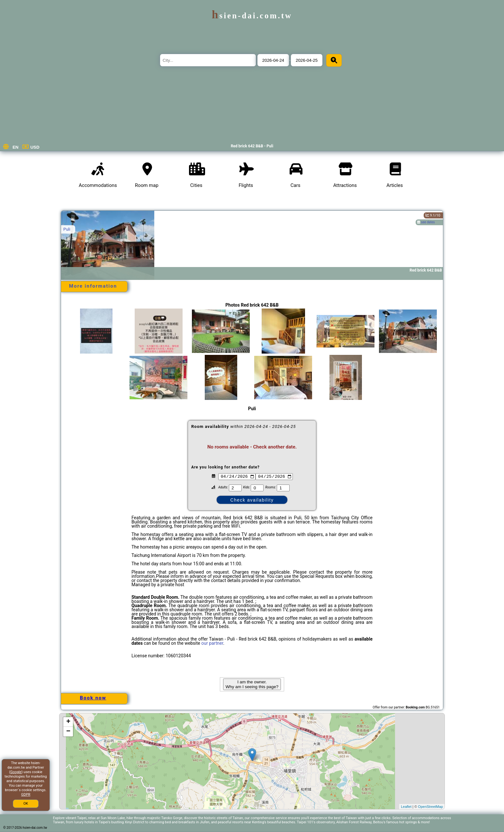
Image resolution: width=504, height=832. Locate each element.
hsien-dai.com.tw (252, 16)
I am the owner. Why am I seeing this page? (252, 684)
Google (16, 772)
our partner (212, 643)
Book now (93, 698)
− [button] (68, 732)
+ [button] (68, 722)
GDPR (26, 795)
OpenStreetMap (430, 807)
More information (93, 286)
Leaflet (406, 807)
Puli (67, 229)
